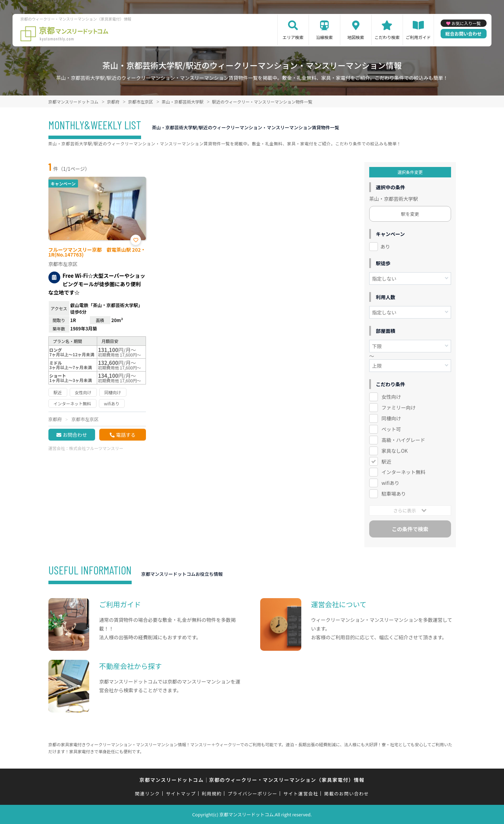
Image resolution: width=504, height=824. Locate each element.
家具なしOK (394, 451)
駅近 (386, 461)
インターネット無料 (403, 472)
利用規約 (212, 794)
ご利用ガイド (418, 37)
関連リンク (148, 794)
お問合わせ (75, 435)
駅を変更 (410, 214)
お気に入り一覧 (466, 23)
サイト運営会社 (301, 794)
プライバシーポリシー (253, 794)
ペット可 (391, 429)
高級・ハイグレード (403, 440)
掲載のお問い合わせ (347, 794)
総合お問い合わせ (464, 34)
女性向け (391, 397)
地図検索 (356, 37)
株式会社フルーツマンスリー (96, 448)
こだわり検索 (387, 37)
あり (385, 246)
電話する (126, 435)
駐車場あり (394, 494)
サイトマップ (181, 794)
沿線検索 (324, 37)
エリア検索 (293, 37)
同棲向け (391, 418)
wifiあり (390, 483)
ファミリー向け (398, 407)
